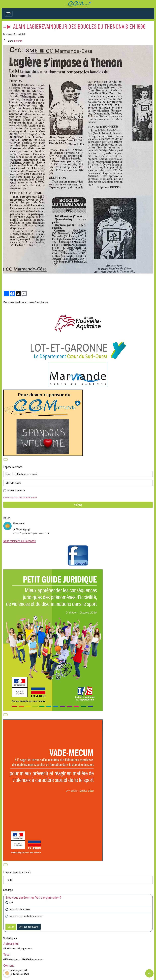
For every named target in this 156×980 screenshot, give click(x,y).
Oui (11, 902)
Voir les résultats (29, 927)
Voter (11, 927)
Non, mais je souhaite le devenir (26, 916)
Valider (78, 505)
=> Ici (10, 880)
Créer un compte (10, 497)
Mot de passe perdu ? (28, 497)
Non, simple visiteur (20, 909)
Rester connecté (16, 490)
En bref (18, 41)
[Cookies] (7, 973)
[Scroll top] (149, 973)
